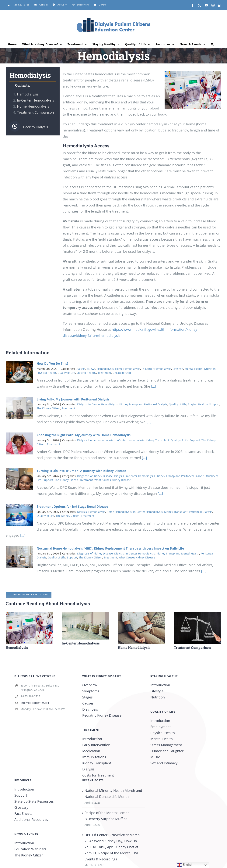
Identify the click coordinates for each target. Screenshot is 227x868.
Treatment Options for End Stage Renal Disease (72, 507)
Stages (87, 697)
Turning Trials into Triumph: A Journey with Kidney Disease (81, 471)
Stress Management (166, 745)
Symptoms (91, 691)
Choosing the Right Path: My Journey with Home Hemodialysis (84, 435)
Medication (91, 751)
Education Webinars (30, 849)
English (185, 865)
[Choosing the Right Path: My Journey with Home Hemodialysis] (19, 443)
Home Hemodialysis (33, 106)
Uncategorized (122, 373)
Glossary (21, 807)
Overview (90, 685)
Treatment (104, 373)
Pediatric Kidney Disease (102, 715)
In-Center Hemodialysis (36, 100)
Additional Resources (31, 820)
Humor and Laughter (167, 751)
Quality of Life (66, 373)
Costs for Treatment (98, 775)
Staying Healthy (86, 373)
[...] (153, 386)
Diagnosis (90, 709)
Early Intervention (96, 745)
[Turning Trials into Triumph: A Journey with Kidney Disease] (19, 479)
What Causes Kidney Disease (113, 480)
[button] (212, 44)
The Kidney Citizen (49, 408)
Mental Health (194, 369)
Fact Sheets (23, 813)
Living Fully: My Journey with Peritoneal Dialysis (73, 399)
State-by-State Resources (34, 801)
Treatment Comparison (35, 112)
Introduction (92, 739)
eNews (91, 369)
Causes (88, 703)
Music (155, 757)
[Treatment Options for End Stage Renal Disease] (19, 515)
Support (214, 404)
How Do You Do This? (53, 364)
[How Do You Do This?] (19, 372)
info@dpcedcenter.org (35, 703)
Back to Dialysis (29, 127)
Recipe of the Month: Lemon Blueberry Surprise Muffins (107, 816)
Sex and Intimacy (164, 763)
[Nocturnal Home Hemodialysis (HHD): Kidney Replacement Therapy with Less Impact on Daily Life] (19, 557)
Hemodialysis (28, 94)
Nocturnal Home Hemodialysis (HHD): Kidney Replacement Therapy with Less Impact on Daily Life (110, 548)
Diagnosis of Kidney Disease (95, 476)
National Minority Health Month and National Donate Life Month (113, 794)
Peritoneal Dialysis (156, 404)
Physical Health (46, 373)
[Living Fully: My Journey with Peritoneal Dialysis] (19, 408)
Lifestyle (178, 369)
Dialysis (80, 369)
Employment (161, 727)
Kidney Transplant (131, 404)
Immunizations (94, 757)
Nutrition (210, 369)
